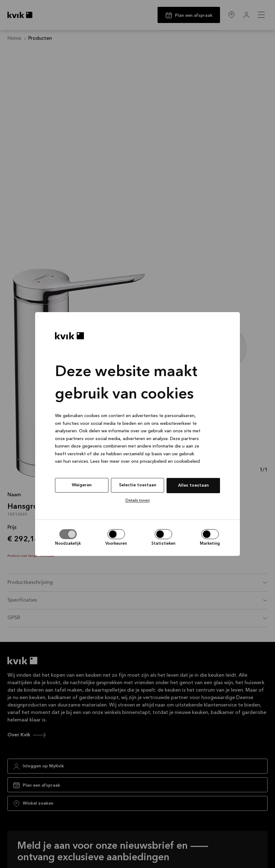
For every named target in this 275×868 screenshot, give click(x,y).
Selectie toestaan (138, 485)
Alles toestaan (193, 485)
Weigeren (82, 485)
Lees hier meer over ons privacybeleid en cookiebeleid (145, 461)
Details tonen (138, 500)
